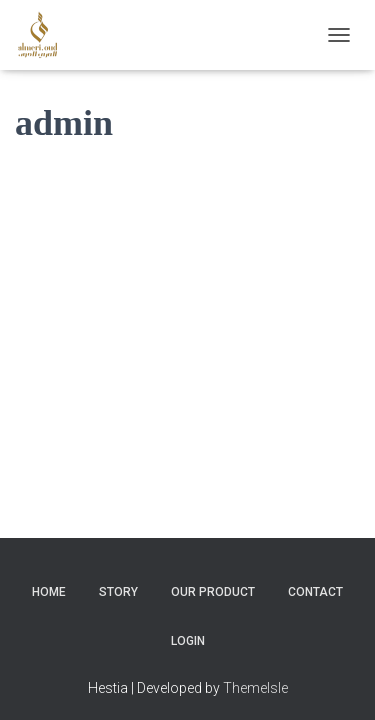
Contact (315, 577)
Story (118, 577)
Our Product (213, 577)
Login (188, 626)
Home (49, 577)
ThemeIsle (255, 672)
